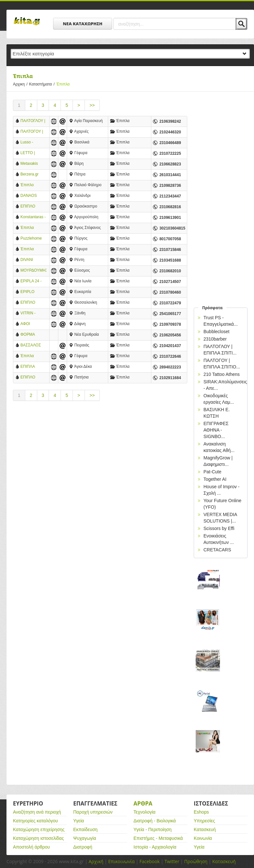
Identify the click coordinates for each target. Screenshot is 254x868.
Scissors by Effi (219, 528)
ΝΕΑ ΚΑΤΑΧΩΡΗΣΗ (83, 24)
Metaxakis (29, 163)
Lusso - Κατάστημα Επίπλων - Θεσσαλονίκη (32, 143)
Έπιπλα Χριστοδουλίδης (33, 356)
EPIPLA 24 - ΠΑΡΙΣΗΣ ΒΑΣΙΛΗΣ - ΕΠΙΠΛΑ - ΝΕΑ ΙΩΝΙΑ (33, 282)
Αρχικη (21, 84)
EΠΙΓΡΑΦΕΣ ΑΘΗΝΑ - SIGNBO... (216, 430)
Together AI (215, 479)
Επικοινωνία (121, 861)
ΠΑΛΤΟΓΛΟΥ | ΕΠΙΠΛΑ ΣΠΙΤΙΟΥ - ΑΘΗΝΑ (33, 121)
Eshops (201, 812)
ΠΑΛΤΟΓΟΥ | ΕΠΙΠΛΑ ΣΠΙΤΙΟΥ (32, 132)
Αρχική (96, 861)
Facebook (149, 861)
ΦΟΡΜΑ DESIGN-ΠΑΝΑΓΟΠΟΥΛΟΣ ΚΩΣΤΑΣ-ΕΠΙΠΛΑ (33, 335)
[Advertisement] (100, 461)
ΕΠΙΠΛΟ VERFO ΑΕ (30, 207)
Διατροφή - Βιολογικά (155, 821)
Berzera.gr (29, 174)
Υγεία (79, 821)
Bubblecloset (216, 332)
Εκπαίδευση (85, 829)
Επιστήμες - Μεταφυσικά (158, 838)
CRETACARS (217, 550)
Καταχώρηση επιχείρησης (39, 829)
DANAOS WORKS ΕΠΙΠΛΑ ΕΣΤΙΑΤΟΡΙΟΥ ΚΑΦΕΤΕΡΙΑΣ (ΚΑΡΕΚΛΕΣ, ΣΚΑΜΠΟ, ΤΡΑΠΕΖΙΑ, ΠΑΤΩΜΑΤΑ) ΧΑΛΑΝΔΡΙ (33, 196)
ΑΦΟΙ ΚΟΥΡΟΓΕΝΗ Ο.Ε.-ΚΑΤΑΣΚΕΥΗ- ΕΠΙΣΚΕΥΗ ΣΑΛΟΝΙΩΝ (32, 324)
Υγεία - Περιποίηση (153, 829)
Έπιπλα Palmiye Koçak (33, 228)
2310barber (215, 339)
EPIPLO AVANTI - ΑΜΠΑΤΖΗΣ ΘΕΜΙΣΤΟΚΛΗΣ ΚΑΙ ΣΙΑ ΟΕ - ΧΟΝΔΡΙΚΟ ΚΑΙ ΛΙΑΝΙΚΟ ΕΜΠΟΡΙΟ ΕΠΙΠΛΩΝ (33, 292)
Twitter (172, 861)
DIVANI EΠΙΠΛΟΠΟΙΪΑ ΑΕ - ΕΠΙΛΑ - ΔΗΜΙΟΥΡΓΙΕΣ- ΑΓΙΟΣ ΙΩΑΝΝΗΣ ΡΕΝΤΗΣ (33, 260)
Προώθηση (196, 861)
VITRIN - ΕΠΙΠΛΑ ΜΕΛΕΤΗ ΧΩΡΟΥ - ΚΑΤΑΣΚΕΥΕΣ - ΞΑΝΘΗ (33, 314)
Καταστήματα (43, 84)
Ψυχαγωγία (85, 838)
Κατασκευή (205, 829)
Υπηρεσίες (204, 821)
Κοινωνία (203, 838)
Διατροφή (83, 847)
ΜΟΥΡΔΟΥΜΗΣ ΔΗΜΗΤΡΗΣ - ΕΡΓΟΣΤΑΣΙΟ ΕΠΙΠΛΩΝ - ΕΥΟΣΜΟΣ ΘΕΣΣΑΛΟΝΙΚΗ (33, 271)
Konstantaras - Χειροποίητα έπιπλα (33, 217)
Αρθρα (143, 803)
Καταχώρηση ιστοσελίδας (38, 838)
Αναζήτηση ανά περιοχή (37, 812)
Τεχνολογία (144, 812)
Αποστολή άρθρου (31, 847)
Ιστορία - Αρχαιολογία (155, 847)
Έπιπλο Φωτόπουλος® (33, 185)
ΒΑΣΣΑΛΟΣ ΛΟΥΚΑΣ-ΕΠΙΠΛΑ (31, 346)
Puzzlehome (31, 238)
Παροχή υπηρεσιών (93, 812)
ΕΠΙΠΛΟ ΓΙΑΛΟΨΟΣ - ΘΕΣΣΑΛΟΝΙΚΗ (33, 303)
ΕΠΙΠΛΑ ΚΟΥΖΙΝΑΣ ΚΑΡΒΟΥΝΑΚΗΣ (33, 367)
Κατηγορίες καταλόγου (35, 821)
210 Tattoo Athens (222, 374)
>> (92, 105)
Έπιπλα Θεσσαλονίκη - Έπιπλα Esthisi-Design (33, 249)
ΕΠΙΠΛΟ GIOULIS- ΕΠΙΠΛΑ (29, 378)
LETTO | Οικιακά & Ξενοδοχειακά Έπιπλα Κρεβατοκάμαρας (33, 153)
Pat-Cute (212, 472)
